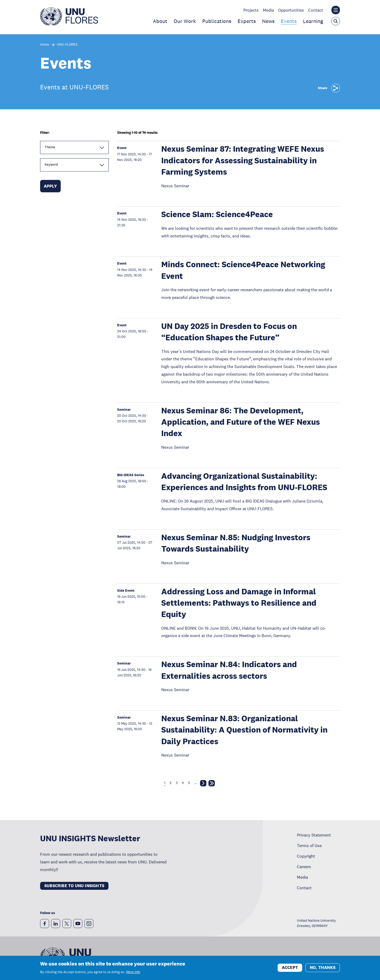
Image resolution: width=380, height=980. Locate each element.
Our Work (185, 21)
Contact (316, 10)
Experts (247, 21)
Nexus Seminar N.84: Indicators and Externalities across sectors (229, 670)
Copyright (306, 856)
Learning (313, 21)
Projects (251, 10)
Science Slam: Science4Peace (217, 214)
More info (133, 973)
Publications (217, 21)
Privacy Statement (314, 835)
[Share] (336, 88)
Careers (304, 867)
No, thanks (323, 968)
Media (268, 10)
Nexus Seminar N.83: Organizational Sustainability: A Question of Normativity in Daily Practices (244, 730)
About (160, 21)
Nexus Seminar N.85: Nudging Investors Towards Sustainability (236, 543)
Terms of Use (309, 845)
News (268, 21)
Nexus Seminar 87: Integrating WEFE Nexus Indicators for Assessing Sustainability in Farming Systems (243, 160)
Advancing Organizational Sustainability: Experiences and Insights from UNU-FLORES (244, 482)
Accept (290, 968)
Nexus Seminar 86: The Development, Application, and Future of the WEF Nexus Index (241, 422)
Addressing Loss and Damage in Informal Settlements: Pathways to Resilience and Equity (239, 603)
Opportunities (291, 10)
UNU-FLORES (67, 45)
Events (289, 21)
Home (45, 45)
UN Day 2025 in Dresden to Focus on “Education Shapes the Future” (229, 332)
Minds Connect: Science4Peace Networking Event (243, 270)
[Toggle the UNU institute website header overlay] (336, 10)
